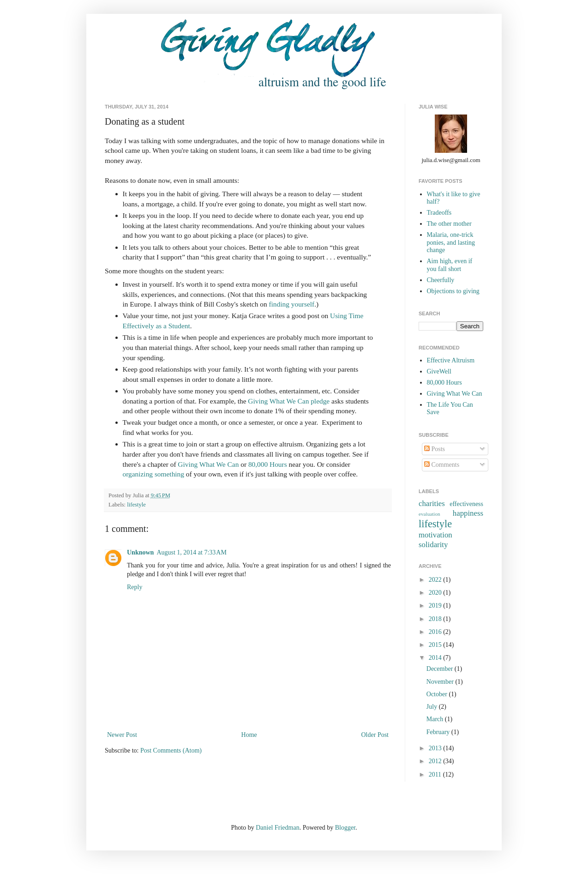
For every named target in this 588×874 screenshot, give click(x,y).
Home (249, 735)
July (433, 707)
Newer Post (122, 735)
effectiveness (466, 504)
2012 (436, 761)
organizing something (154, 474)
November (441, 682)
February (439, 732)
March (436, 719)
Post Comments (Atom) (171, 750)
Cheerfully (441, 280)
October (438, 694)
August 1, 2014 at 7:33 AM (191, 552)
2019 (436, 606)
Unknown (140, 552)
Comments (442, 465)
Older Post (375, 735)
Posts (435, 449)
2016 (436, 632)
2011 (436, 775)
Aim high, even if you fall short (450, 265)
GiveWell (439, 371)
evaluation (429, 514)
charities (432, 503)
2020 (436, 593)
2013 (436, 748)
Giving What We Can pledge (289, 401)
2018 (436, 619)
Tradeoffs (439, 213)
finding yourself (291, 304)
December (441, 669)
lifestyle (136, 505)
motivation (435, 535)
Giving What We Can (208, 464)
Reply (135, 587)
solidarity (433, 545)
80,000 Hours (268, 464)
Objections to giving (453, 291)
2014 (436, 658)
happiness (468, 513)
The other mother (449, 224)
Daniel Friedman (277, 828)
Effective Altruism (451, 360)
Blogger (345, 828)
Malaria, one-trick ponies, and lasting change (451, 243)
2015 (436, 645)
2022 (436, 580)
